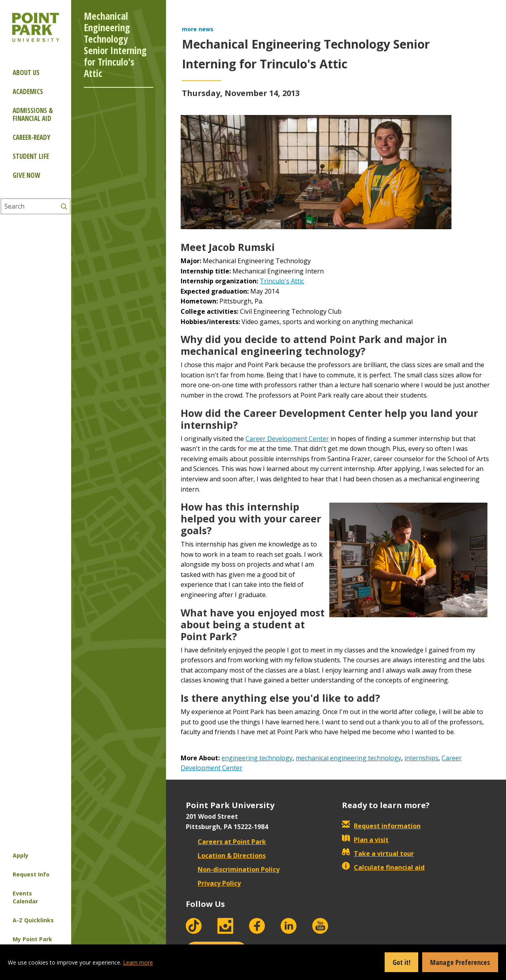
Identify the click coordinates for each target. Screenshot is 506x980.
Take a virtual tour (378, 854)
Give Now (26, 175)
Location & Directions (226, 856)
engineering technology (257, 758)
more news (198, 29)
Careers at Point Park (226, 842)
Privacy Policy (213, 883)
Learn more (138, 962)
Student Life (31, 156)
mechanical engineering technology (348, 758)
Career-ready (31, 137)
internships (421, 758)
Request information (381, 826)
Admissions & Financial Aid (33, 114)
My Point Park (32, 939)
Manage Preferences (460, 962)
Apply (21, 855)
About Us (26, 73)
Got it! (401, 962)
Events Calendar (25, 897)
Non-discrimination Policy (233, 869)
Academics (28, 91)
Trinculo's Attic (282, 281)
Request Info (31, 874)
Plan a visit (365, 840)
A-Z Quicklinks (33, 920)
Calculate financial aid (383, 867)
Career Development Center (287, 439)
